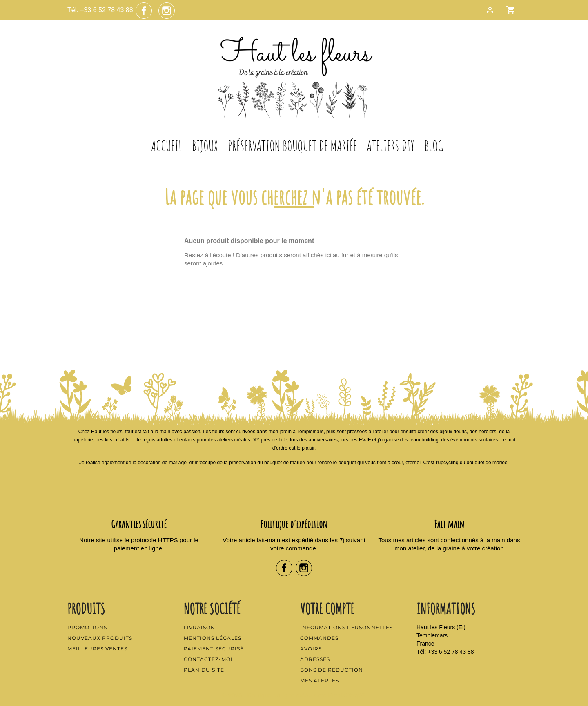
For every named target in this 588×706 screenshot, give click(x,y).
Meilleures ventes (97, 649)
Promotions (87, 627)
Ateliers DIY (391, 146)
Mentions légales (213, 638)
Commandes (319, 638)
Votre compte (327, 608)
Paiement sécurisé (214, 649)
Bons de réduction (332, 670)
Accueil (167, 146)
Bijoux (205, 146)
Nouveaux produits (100, 638)
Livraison (199, 627)
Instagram (167, 11)
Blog (434, 146)
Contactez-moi (208, 659)
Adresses (315, 659)
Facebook (144, 11)
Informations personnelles (346, 627)
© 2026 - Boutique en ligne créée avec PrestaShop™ (294, 695)
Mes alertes (320, 680)
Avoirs (311, 649)
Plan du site (204, 670)
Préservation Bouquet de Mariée (293, 146)
